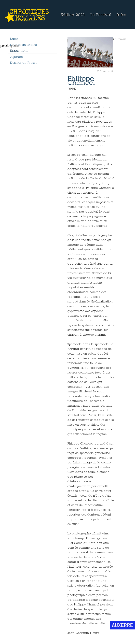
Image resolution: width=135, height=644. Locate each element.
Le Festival (101, 15)
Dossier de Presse (24, 63)
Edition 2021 (73, 15)
